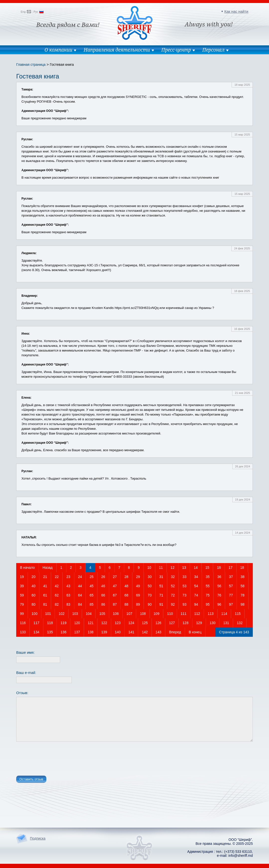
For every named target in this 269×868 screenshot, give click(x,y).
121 (91, 623)
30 (150, 577)
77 (231, 595)
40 (34, 586)
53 (184, 586)
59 (22, 595)
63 (68, 595)
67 (115, 595)
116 (23, 623)
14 (196, 568)
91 (161, 604)
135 (50, 632)
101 (48, 614)
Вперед (175, 632)
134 (36, 632)
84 (80, 604)
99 (22, 614)
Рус (36, 12)
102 (61, 614)
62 (57, 595)
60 (34, 595)
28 (126, 577)
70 (150, 595)
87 (115, 604)
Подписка (38, 838)
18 (242, 568)
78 (243, 595)
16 (219, 568)
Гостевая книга (62, 65)
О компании (58, 50)
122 (104, 623)
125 (145, 623)
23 (68, 577)
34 (196, 577)
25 (91, 577)
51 (161, 586)
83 (68, 604)
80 (34, 604)
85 (91, 604)
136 (63, 632)
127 (172, 623)
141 (131, 632)
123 (118, 623)
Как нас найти (236, 11)
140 (118, 632)
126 (158, 623)
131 (226, 623)
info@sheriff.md (241, 856)
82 (57, 604)
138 (91, 632)
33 (184, 577)
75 (208, 595)
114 (224, 614)
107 (129, 614)
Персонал (214, 50)
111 (184, 614)
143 (158, 632)
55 (208, 586)
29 (138, 577)
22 (57, 577)
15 (207, 568)
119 (63, 623)
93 (184, 604)
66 (103, 595)
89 (138, 604)
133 (23, 632)
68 (126, 595)
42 (57, 586)
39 (22, 586)
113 (211, 614)
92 (173, 604)
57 (231, 586)
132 (240, 623)
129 (199, 623)
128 (185, 623)
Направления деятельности (117, 50)
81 (45, 604)
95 (208, 604)
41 (45, 586)
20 (34, 577)
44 (80, 586)
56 (219, 586)
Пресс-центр (176, 50)
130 (213, 623)
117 (36, 623)
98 (243, 604)
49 (138, 586)
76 (219, 595)
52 (173, 586)
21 (45, 577)
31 (161, 577)
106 (116, 614)
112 (197, 614)
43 (68, 586)
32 (173, 577)
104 (89, 614)
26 (103, 577)
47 (115, 586)
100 (35, 614)
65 (91, 595)
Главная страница (31, 65)
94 (196, 604)
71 (161, 595)
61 (45, 595)
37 (231, 577)
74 (196, 595)
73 (184, 595)
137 (77, 632)
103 (75, 614)
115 (238, 614)
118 (50, 623)
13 (184, 568)
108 (143, 614)
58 (243, 586)
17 (231, 568)
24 (80, 577)
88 (126, 604)
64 (80, 595)
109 (156, 614)
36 (219, 577)
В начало (27, 568)
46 (103, 586)
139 (104, 632)
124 (131, 623)
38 (243, 577)
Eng (23, 12)
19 (22, 577)
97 (231, 604)
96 (219, 604)
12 (173, 568)
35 (208, 577)
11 (161, 568)
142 (145, 632)
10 (149, 568)
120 (77, 623)
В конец (195, 632)
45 (91, 586)
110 (170, 614)
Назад (48, 568)
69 (138, 595)
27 (115, 577)
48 (126, 586)
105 (102, 614)
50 (150, 586)
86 (103, 604)
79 (22, 604)
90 (150, 604)
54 (196, 586)
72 (173, 595)
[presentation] (54, 760)
